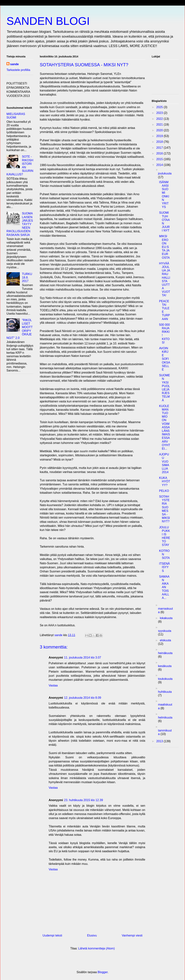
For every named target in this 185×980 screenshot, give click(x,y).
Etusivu (92, 935)
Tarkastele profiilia (18, 70)
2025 (160, 107)
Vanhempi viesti (132, 935)
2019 (160, 136)
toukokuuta (165, 679)
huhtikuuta (165, 692)
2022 (160, 119)
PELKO (164, 491)
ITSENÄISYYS (164, 567)
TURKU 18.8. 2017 (27, 277)
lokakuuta (166, 618)
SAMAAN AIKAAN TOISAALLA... (164, 587)
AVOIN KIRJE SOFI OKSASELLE (165, 359)
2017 (160, 148)
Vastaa (53, 685)
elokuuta (165, 640)
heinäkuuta (165, 653)
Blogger (103, 972)
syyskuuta (165, 631)
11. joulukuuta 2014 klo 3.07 (83, 657)
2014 (160, 165)
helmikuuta (165, 717)
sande (14, 64)
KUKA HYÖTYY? (165, 481)
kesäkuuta (165, 666)
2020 (160, 130)
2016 (160, 153)
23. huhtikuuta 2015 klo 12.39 (83, 800)
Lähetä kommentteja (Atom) (96, 948)
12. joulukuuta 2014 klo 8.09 (83, 698)
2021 (160, 125)
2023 (160, 113)
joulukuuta (165, 173)
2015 (160, 159)
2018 (160, 142)
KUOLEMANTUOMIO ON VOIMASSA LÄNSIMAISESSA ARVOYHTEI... (165, 427)
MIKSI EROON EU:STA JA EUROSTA (164, 247)
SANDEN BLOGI (48, 21)
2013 (160, 741)
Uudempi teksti (52, 935)
